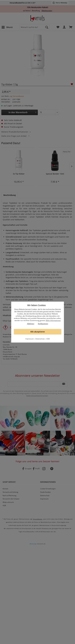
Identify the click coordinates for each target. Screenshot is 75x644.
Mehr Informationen (53, 320)
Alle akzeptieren (38, 332)
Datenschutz (40, 339)
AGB (48, 339)
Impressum (30, 339)
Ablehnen (31, 324)
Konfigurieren (43, 324)
